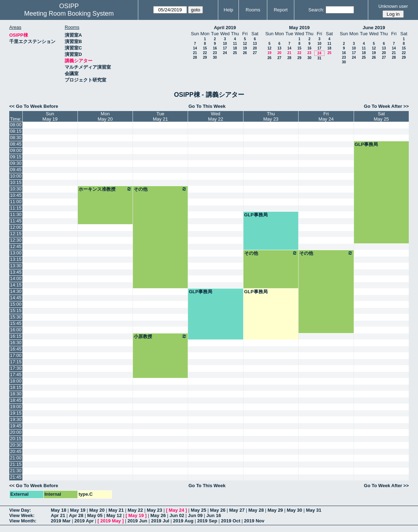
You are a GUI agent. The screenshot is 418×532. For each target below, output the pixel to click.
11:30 (16, 214)
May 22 (135, 510)
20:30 (16, 445)
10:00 (16, 176)
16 (215, 48)
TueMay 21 (160, 116)
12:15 (16, 234)
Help (228, 10)
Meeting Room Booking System (69, 14)
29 (205, 57)
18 (235, 48)
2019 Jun (138, 521)
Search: (316, 10)
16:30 (16, 343)
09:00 (16, 150)
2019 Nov (254, 521)
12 (245, 44)
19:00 (16, 407)
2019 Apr (84, 521)
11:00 (16, 202)
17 (225, 48)
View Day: (20, 510)
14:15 (16, 285)
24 (225, 53)
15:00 (16, 304)
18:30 (16, 394)
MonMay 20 (105, 116)
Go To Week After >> (386, 106)
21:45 (16, 477)
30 (215, 57)
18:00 (16, 381)
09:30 (16, 163)
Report (281, 10)
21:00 (16, 458)
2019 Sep (207, 521)
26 (245, 53)
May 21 (116, 510)
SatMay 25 (381, 116)
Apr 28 (76, 515)
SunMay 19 (50, 116)
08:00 (16, 125)
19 (245, 48)
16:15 (16, 336)
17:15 (16, 362)
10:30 (16, 189)
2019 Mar (61, 521)
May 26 (218, 510)
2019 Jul (160, 521)
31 (319, 58)
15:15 (16, 310)
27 (255, 53)
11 (235, 44)
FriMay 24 (326, 116)
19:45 (16, 426)
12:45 (16, 246)
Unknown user (393, 6)
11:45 (16, 221)
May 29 (275, 510)
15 (205, 48)
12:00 (16, 227)
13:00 (16, 253)
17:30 (16, 368)
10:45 (16, 195)
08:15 (16, 131)
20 (255, 48)
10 (225, 44)
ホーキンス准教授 (105, 189)
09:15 (16, 157)
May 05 (95, 515)
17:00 (16, 355)
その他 (160, 189)
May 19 (78, 510)
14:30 (16, 291)
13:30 (16, 266)
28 (195, 57)
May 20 (97, 510)
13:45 (16, 272)
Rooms (253, 10)
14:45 (16, 298)
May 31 (314, 510)
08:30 (16, 138)
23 (215, 53)
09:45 (16, 170)
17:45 (16, 375)
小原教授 (160, 336)
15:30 (16, 317)
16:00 (16, 330)
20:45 (16, 451)
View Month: (23, 521)
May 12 (114, 515)
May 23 (154, 510)
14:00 (16, 278)
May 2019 (299, 28)
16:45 (16, 349)
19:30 (16, 419)
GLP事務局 (366, 144)
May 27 (237, 510)
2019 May (111, 521)
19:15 (16, 413)
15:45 (16, 323)
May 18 (58, 510)
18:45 (16, 400)
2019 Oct (231, 521)
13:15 (16, 259)
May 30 (294, 510)
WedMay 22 (216, 116)
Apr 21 (58, 515)
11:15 (16, 208)
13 (255, 44)
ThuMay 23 (271, 116)
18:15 (16, 387)
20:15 (16, 439)
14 (195, 48)
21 (195, 53)
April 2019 (225, 28)
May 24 (176, 510)
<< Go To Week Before (34, 106)
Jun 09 (195, 515)
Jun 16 (214, 515)
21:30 (16, 471)
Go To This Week (207, 106)
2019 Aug (183, 521)
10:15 (16, 182)
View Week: (22, 515)
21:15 (16, 464)
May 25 (199, 510)
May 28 (256, 510)
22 (205, 53)
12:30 (16, 240)
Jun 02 (177, 515)
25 (235, 53)
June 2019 (374, 28)
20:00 (16, 432)
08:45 (16, 144)
